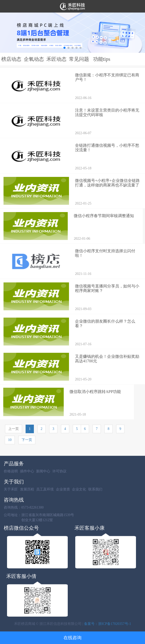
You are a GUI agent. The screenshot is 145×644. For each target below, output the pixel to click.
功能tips (102, 59)
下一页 (27, 440)
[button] (64, 48)
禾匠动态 (56, 59)
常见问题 (79, 59)
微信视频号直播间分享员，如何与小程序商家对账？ (107, 288)
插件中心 (27, 471)
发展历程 (27, 489)
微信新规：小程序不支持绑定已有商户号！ (107, 77)
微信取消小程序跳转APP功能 (95, 392)
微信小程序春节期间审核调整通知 (104, 216)
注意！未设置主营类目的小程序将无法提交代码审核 (107, 112)
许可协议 (59, 471)
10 (10, 440)
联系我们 (95, 489)
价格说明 (11, 471)
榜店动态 (11, 59)
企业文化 (79, 489)
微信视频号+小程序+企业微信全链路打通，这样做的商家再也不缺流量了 (107, 183)
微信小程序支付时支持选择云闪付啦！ (105, 253)
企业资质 (63, 489)
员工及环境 (45, 489)
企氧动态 (34, 59)
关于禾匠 (11, 489)
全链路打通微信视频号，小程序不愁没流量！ (107, 148)
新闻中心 (43, 471)
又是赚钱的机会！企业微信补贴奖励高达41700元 (107, 359)
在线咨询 (72, 638)
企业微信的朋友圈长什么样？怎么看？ (105, 324)
